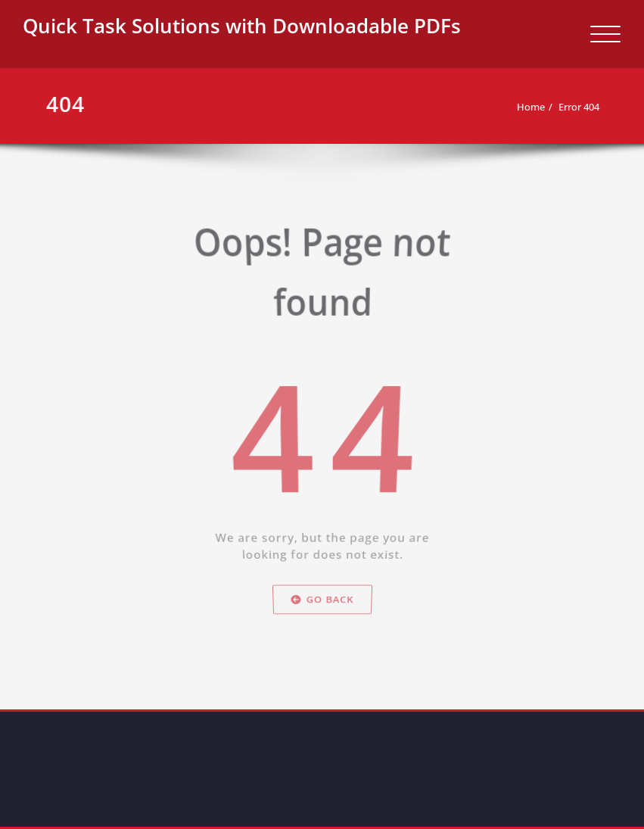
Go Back (322, 622)
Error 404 (577, 107)
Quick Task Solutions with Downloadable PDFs (242, 26)
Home (529, 107)
